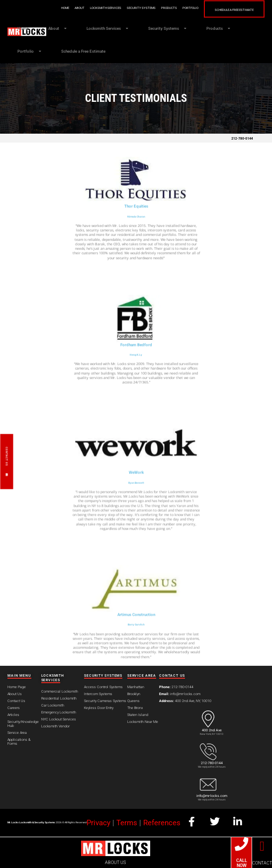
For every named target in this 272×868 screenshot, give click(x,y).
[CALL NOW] (241, 844)
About (80, 8)
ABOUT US (115, 863)
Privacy (98, 823)
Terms (127, 823)
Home (65, 8)
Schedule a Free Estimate (234, 9)
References (162, 823)
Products (169, 8)
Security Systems (141, 8)
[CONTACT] (262, 846)
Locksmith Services (106, 8)
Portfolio (190, 8)
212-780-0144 (242, 138)
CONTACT (262, 863)
